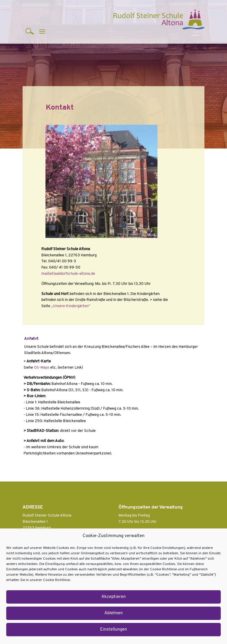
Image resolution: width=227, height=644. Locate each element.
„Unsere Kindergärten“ (71, 306)
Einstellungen (113, 630)
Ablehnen (113, 613)
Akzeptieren (113, 597)
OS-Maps (42, 368)
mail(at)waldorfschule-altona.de (68, 274)
